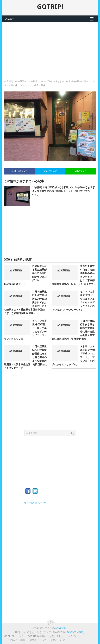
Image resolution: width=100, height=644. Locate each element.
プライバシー (75, 636)
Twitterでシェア (50, 171)
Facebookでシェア (19, 171)
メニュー (10, 19)
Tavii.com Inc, (75, 632)
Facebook (28, 491)
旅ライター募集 (17, 640)
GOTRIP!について (14, 636)
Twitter (35, 491)
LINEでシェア (81, 171)
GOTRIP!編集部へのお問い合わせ (46, 636)
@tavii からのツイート (36, 503)
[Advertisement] (50, 46)
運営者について (38, 640)
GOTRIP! (50, 7)
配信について (58, 640)
